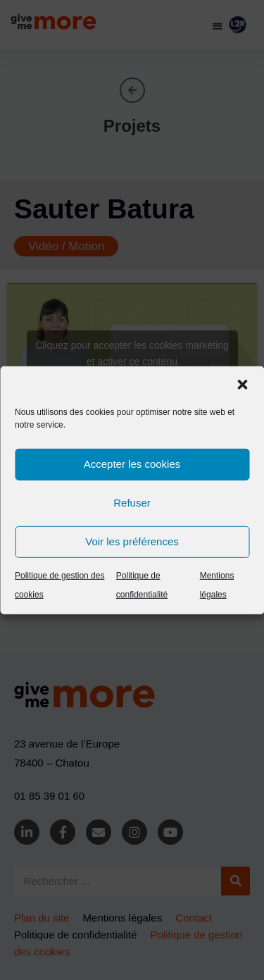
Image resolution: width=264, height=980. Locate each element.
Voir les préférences (132, 541)
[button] (242, 384)
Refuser (132, 503)
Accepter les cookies (132, 464)
